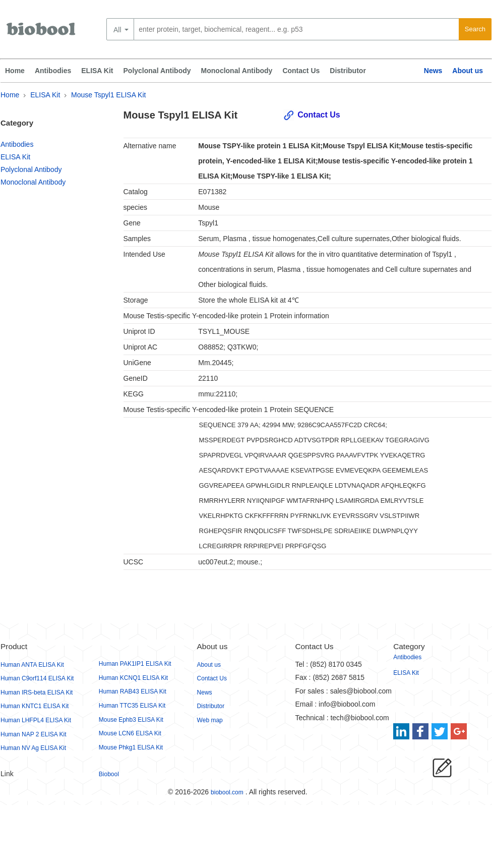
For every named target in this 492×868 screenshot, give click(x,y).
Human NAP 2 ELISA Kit (34, 734)
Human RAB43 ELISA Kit (133, 691)
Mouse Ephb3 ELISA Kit (131, 720)
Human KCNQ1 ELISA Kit (133, 678)
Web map (210, 720)
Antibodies (53, 71)
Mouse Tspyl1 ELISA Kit (108, 95)
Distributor (348, 71)
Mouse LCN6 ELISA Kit (130, 733)
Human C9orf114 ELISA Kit (37, 678)
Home (15, 71)
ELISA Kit (97, 71)
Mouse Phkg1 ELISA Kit (131, 747)
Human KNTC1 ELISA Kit (35, 706)
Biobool (109, 774)
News (433, 71)
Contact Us (301, 71)
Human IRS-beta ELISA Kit (37, 692)
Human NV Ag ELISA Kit (33, 748)
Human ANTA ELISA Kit (32, 665)
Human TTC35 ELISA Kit (132, 706)
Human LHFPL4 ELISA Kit (36, 720)
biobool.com (227, 792)
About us (468, 71)
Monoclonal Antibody (237, 71)
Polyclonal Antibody (157, 71)
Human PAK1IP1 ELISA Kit (135, 664)
